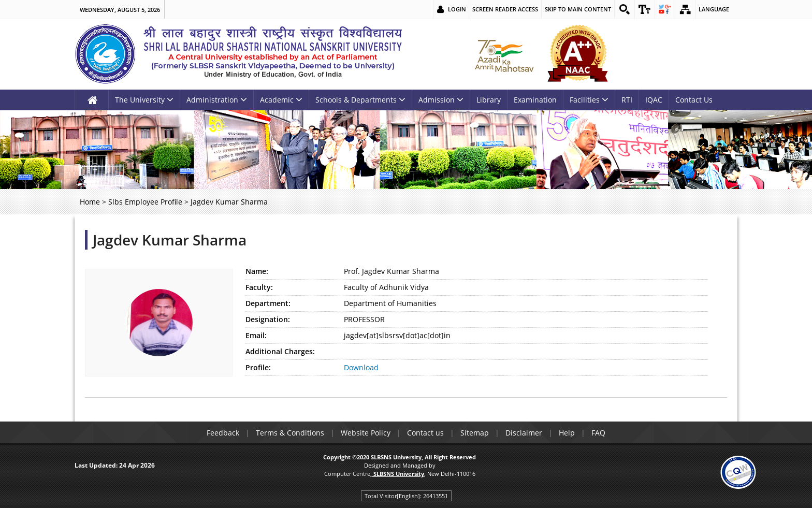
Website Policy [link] (366, 433)
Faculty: (259, 287)
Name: (257, 271)
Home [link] (90, 202)
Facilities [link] (589, 100)
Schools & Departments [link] (360, 100)
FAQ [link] (598, 433)
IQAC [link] (654, 100)
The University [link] (144, 100)
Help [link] (567, 433)
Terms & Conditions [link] (290, 433)
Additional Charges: (280, 351)
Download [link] (361, 367)
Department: (268, 303)
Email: (256, 335)
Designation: (268, 319)
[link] (625, 9)
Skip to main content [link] (578, 9)
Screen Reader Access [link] (505, 9)
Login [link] (457, 9)
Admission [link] (441, 100)
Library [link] (489, 100)
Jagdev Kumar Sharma (170, 240)
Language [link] (714, 9)
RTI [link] (627, 100)
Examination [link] (535, 100)
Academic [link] (281, 100)
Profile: (258, 367)
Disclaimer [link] (524, 433)
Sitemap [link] (475, 433)
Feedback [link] (223, 433)
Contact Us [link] (694, 100)
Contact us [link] (425, 433)
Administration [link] (217, 100)
